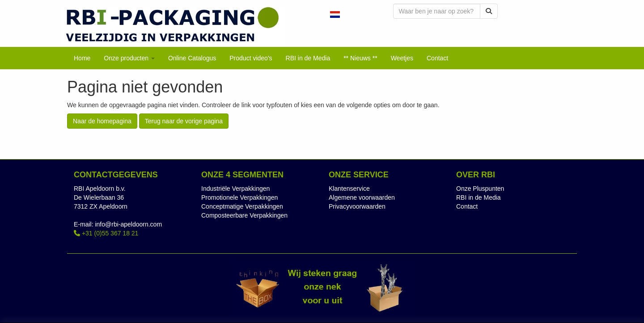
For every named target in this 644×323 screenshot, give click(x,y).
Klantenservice (349, 189)
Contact (467, 206)
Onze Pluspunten (480, 189)
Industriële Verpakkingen (235, 189)
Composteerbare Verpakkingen (244, 215)
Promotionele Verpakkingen (239, 197)
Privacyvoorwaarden (357, 206)
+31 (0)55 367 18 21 (106, 233)
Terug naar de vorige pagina (184, 121)
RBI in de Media (479, 197)
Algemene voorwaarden (362, 197)
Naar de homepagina (102, 121)
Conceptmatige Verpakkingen (242, 206)
